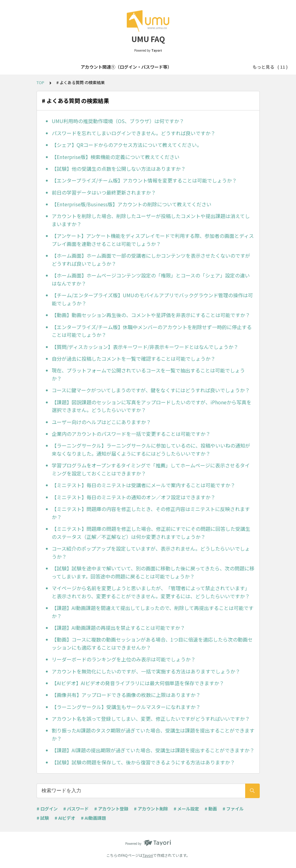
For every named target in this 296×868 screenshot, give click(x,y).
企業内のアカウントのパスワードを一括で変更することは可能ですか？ (131, 434)
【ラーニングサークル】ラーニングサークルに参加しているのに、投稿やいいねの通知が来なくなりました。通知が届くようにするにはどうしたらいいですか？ (151, 449)
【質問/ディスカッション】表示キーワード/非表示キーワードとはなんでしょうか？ (145, 347)
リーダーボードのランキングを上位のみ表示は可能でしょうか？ (124, 659)
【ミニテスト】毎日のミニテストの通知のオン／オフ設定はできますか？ (134, 497)
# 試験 (43, 818)
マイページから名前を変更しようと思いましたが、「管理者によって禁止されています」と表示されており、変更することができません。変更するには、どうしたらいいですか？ (151, 592)
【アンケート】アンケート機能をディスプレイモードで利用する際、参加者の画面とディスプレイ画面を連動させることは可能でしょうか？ (153, 240)
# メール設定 (186, 809)
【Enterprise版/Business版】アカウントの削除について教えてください (132, 204)
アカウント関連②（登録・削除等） (145, 67)
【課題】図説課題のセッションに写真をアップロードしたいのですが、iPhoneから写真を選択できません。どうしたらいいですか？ (152, 406)
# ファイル (233, 809)
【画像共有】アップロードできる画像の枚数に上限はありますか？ (126, 695)
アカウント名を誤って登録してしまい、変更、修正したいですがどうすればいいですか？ (151, 719)
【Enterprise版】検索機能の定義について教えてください (116, 157)
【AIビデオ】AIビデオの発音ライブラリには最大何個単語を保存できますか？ (138, 683)
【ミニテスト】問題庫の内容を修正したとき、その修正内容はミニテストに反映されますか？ (151, 513)
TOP (40, 82)
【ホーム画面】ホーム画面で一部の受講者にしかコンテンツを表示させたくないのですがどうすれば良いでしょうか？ (151, 260)
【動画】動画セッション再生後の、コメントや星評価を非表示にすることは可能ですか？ (151, 315)
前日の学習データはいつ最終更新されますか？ (104, 192)
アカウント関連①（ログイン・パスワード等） (56, 67)
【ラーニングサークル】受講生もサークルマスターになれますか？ (126, 707)
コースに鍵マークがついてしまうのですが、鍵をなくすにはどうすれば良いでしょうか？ (151, 390)
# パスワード (76, 809)
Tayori (148, 855)
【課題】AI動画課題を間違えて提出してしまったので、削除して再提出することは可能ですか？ (153, 612)
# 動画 (211, 809)
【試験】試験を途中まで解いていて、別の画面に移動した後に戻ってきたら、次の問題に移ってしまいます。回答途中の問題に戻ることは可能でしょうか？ (153, 572)
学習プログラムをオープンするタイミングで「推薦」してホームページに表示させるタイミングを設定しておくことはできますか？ (151, 469)
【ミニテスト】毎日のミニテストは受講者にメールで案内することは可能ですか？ (144, 485)
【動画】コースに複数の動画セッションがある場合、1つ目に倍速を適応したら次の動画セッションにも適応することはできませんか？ (152, 643)
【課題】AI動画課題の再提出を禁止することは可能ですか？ (118, 628)
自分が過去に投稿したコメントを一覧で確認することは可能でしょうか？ (134, 359)
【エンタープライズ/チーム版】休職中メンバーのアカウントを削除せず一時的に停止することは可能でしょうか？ (152, 331)
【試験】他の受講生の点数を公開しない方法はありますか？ (119, 169)
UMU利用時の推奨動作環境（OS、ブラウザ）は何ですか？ (118, 121)
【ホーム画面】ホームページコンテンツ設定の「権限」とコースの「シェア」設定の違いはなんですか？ (151, 279)
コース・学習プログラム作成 (216, 67)
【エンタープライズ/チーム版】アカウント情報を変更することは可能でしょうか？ (144, 180)
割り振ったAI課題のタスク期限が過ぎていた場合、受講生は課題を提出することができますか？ (153, 734)
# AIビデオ (65, 818)
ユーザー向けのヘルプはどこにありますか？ (101, 422)
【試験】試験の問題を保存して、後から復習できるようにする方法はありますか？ (143, 762)
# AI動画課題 (93, 818)
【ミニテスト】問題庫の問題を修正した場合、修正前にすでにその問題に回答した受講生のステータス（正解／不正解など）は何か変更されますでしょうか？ (151, 533)
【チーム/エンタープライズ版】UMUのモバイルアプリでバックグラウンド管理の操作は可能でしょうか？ (152, 299)
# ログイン (47, 809)
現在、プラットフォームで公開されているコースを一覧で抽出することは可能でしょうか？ (148, 374)
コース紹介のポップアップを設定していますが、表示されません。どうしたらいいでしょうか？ (151, 552)
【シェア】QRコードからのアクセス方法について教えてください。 (127, 145)
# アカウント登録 (111, 809)
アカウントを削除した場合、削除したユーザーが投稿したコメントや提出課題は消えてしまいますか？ (151, 220)
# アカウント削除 (151, 809)
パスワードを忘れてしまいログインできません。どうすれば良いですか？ (134, 133)
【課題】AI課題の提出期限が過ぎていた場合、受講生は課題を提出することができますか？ (153, 750)
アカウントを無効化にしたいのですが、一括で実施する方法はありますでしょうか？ (146, 671)
